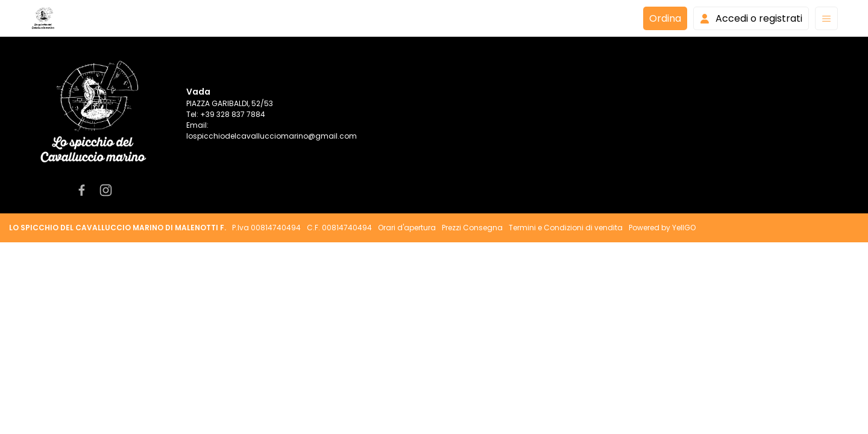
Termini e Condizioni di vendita (566, 228)
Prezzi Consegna (472, 228)
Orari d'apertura (407, 228)
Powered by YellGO (662, 228)
